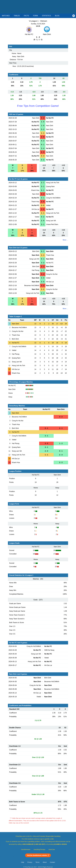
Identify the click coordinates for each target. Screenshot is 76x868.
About (45, 862)
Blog (57, 16)
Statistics (46, 16)
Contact (52, 862)
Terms (38, 862)
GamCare (52, 849)
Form (35, 16)
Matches (6, 16)
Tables (17, 16)
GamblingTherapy (39, 849)
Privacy (30, 862)
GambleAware (26, 849)
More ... (65, 240)
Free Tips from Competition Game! (38, 106)
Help (23, 862)
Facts (26, 16)
